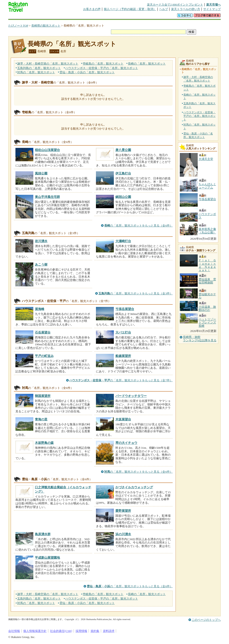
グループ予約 (97, 17)
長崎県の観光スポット (46, 26)
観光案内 (116, 17)
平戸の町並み (44, 356)
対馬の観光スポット (36, 72)
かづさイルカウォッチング (134, 487)
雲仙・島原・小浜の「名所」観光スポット (198, 135)
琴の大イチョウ (126, 443)
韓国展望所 (43, 396)
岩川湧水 (41, 241)
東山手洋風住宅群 (47, 197)
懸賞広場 (61, 17)
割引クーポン (79, 17)
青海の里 (41, 419)
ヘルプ (164, 9)
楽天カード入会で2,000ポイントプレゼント (175, 5)
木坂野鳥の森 (44, 443)
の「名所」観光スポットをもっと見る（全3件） (136, 293)
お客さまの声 (92, 9)
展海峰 (40, 309)
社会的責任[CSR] (61, 631)
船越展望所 (123, 356)
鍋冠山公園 (123, 197)
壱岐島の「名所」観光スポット (199, 88)
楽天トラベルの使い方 (186, 9)
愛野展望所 (123, 511)
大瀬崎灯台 (123, 241)
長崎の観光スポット (147, 64)
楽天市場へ (213, 5)
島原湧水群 (43, 534)
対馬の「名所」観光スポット (199, 126)
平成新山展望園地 (47, 558)
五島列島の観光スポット (39, 68)
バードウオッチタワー (131, 396)
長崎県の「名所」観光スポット (72, 44)
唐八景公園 (123, 150)
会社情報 (14, 631)
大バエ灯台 (123, 332)
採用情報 (81, 631)
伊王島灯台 (123, 173)
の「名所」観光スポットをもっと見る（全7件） (121, 380)
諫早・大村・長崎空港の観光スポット (48, 64)
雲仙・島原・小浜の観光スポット (87, 72)
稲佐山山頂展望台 (47, 150)
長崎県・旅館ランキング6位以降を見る (200, 339)
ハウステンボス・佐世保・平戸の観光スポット (102, 68)
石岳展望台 (43, 332)
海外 (42, 17)
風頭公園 (41, 173)
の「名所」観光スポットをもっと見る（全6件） (138, 226)
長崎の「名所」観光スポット (199, 96)
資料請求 (109, 631)
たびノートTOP (18, 26)
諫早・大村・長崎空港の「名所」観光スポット (198, 79)
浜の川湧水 (123, 534)
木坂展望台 (123, 419)
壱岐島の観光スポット (103, 64)
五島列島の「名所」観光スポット (199, 105)
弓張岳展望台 (125, 309)
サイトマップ (212, 9)
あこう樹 (41, 264)
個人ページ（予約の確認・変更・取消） (130, 9)
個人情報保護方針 (35, 631)
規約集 (95, 631)
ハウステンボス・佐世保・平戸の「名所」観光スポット (199, 116)
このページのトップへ (206, 620)
